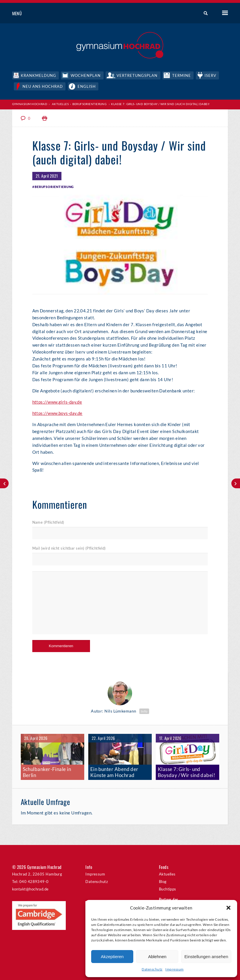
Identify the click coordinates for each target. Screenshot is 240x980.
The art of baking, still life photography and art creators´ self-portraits (4, 483)
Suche (204, 14)
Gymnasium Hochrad (30, 103)
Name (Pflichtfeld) (48, 522)
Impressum (174, 969)
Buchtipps (168, 888)
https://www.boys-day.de (57, 413)
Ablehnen (157, 957)
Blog (163, 880)
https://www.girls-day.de (57, 401)
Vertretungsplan (138, 75)
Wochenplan (86, 75)
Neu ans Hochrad (43, 86)
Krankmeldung (39, 75)
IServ (212, 75)
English (88, 86)
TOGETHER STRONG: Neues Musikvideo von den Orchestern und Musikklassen (236, 483)
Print (45, 118)
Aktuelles (60, 103)
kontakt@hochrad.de (30, 888)
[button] (228, 908)
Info (144, 710)
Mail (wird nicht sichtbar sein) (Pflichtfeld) (69, 548)
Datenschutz (152, 969)
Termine (183, 75)
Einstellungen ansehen (206, 957)
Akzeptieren (112, 957)
